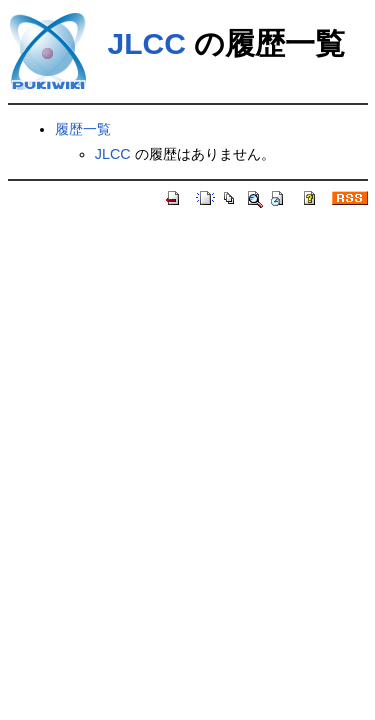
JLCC (147, 43)
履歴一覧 (83, 129)
